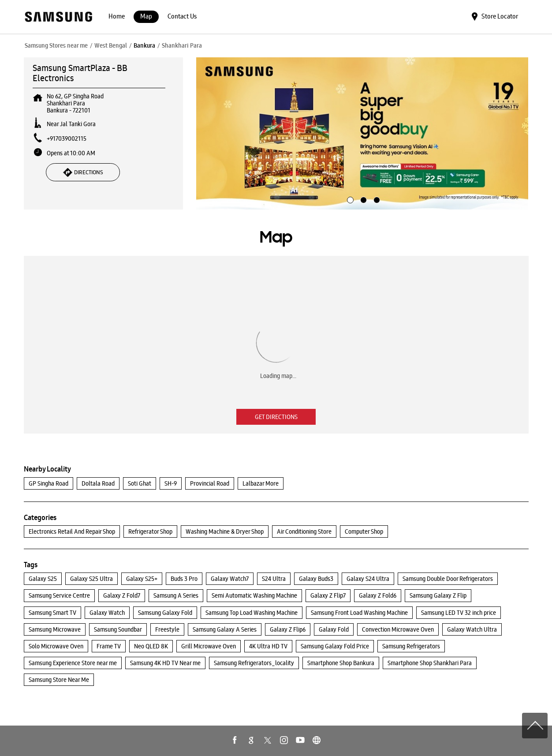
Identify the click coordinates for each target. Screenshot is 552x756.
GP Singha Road (48, 483)
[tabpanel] (362, 134)
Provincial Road (210, 483)
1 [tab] (349, 199)
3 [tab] (376, 199)
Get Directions (276, 417)
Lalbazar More (261, 483)
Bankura (144, 45)
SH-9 (171, 483)
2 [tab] (362, 199)
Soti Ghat (140, 483)
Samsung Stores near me (56, 45)
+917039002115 (67, 138)
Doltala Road (98, 483)
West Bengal (111, 45)
